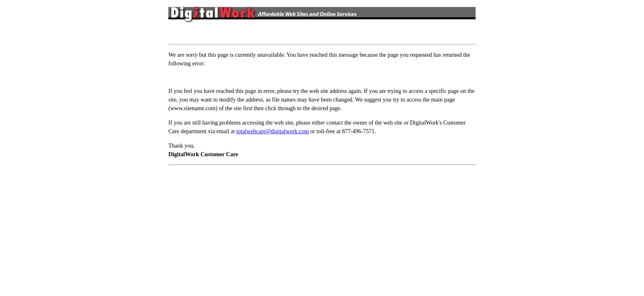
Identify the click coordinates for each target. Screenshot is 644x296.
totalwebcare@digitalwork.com (273, 131)
